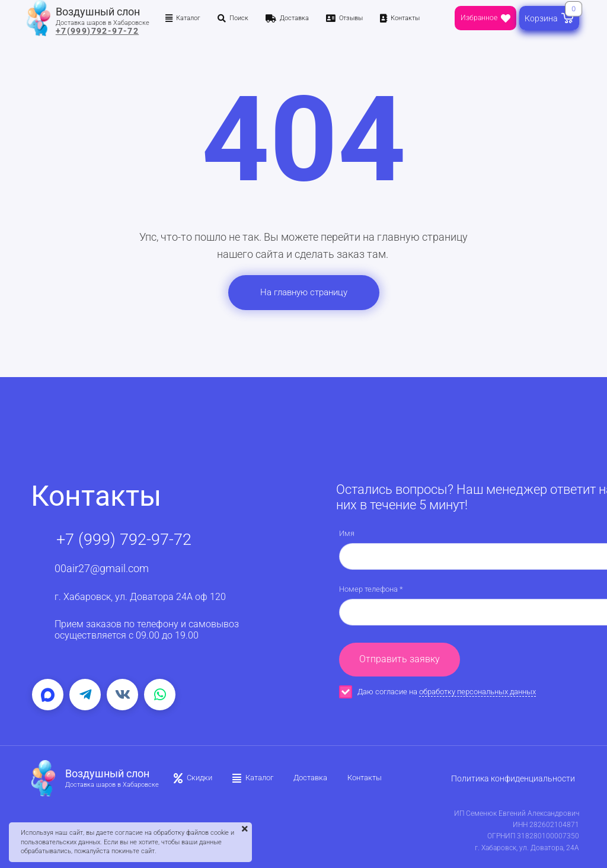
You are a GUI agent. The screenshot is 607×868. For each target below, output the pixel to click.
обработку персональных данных (477, 692)
